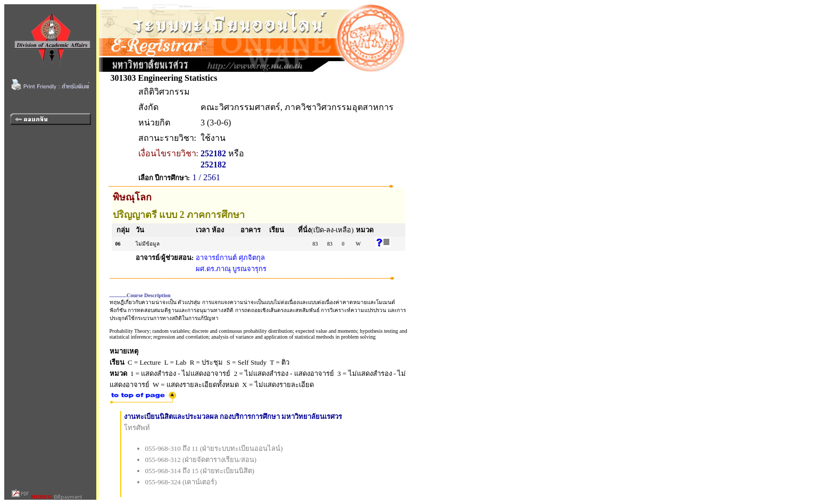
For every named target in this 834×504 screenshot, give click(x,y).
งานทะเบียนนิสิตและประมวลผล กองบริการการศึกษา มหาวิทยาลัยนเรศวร (233, 417)
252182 (213, 153)
